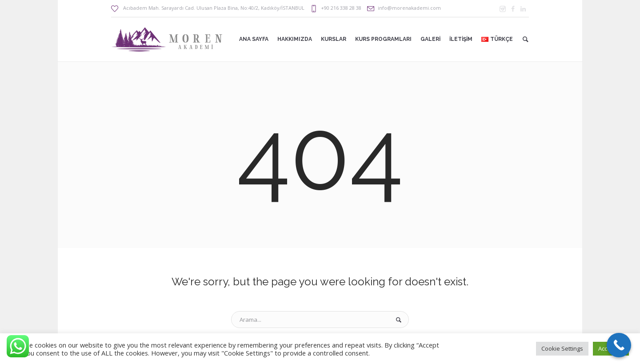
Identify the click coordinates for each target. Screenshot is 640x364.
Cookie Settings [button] (562, 348)
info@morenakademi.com (409, 8)
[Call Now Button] (619, 345)
